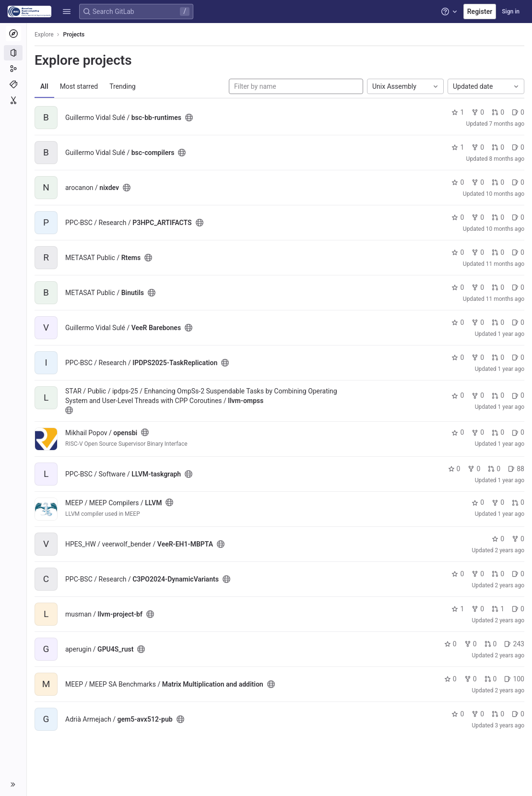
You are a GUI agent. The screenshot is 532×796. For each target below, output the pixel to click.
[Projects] (13, 53)
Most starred (79, 86)
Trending (123, 86)
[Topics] (13, 84)
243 (514, 644)
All (44, 86)
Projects (74, 35)
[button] (67, 12)
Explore (44, 35)
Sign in (511, 12)
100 (514, 679)
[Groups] (13, 69)
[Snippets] (13, 100)
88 (516, 469)
